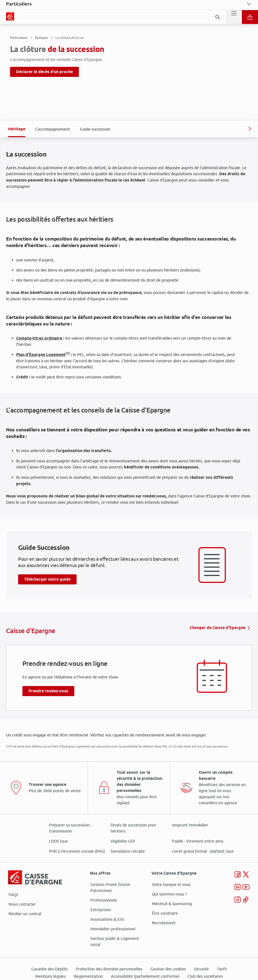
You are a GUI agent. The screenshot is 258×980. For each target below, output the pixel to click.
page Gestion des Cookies (104, 532)
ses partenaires (131, 448)
